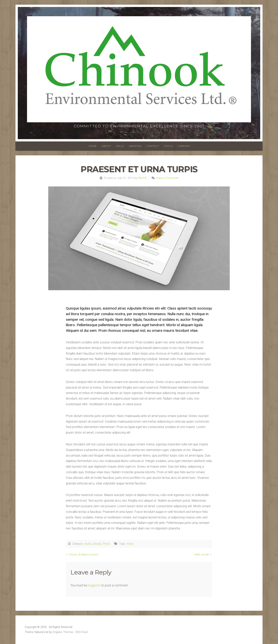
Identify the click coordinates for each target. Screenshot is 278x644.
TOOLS (168, 146)
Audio (88, 544)
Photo (106, 544)
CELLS (120, 146)
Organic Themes (63, 632)
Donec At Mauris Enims (84, 555)
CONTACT (153, 146)
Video (130, 544)
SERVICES (135, 146)
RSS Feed (82, 632)
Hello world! (201, 555)
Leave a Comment (167, 178)
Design (97, 544)
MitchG (142, 178)
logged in (94, 585)
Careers (184, 146)
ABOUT (106, 146)
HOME (93, 146)
